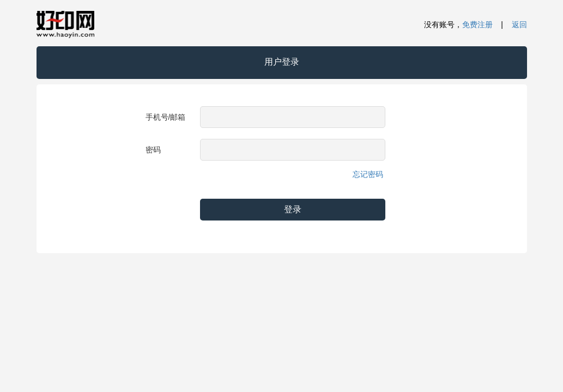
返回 (519, 24)
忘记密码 (368, 174)
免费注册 (477, 24)
